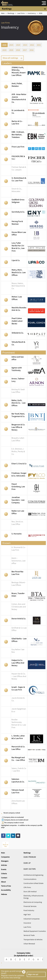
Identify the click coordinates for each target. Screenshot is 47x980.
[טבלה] (32, 13)
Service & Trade (29, 935)
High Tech (27, 914)
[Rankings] (11, 13)
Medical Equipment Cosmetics (35, 931)
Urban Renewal (29, 944)
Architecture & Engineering (33, 875)
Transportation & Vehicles (33, 939)
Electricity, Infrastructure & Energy (33, 897)
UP (27, 863)
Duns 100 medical (30, 891)
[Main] (3, 13)
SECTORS (30, 869)
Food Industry (29, 910)
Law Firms (27, 927)
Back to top (6, 845)
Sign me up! (33, 974)
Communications (30, 879)
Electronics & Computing (33, 902)
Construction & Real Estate (33, 883)
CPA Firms (27, 887)
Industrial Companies (32, 919)
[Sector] (21, 13)
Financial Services (30, 906)
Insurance (27, 923)
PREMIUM (30, 857)
